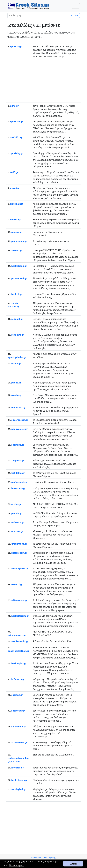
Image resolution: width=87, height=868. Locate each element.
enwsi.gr (15, 188)
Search (74, 15)
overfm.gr (17, 395)
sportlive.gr (18, 445)
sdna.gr (14, 106)
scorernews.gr (19, 742)
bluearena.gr (19, 488)
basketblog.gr (19, 266)
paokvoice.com (20, 429)
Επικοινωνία (37, 857)
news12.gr (17, 584)
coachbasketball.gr (19, 651)
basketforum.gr (20, 616)
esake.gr (16, 364)
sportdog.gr (17, 153)
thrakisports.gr (20, 569)
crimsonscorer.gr (17, 635)
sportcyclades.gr (17, 357)
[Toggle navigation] (76, 6)
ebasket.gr (17, 531)
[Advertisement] (44, 80)
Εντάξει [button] (73, 864)
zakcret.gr (17, 250)
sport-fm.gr (17, 122)
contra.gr (15, 220)
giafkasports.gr (20, 482)
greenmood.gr (19, 544)
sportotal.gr (18, 711)
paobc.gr (16, 383)
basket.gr (17, 294)
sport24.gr (16, 46)
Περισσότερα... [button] (16, 865)
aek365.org (16, 137)
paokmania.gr (19, 241)
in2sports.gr (18, 679)
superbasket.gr (20, 420)
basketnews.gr (20, 780)
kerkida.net (17, 204)
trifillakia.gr (18, 473)
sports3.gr (17, 695)
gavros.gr (17, 232)
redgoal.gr (17, 319)
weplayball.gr (19, 789)
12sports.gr (18, 461)
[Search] (38, 15)
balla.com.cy (18, 407)
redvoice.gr (18, 522)
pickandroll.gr (19, 278)
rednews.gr (18, 335)
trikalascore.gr (20, 600)
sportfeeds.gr (19, 726)
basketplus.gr (19, 663)
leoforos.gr (17, 768)
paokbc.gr (17, 513)
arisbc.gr (16, 504)
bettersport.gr (19, 553)
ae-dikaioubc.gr (20, 641)
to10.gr (14, 172)
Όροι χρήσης (50, 857)
